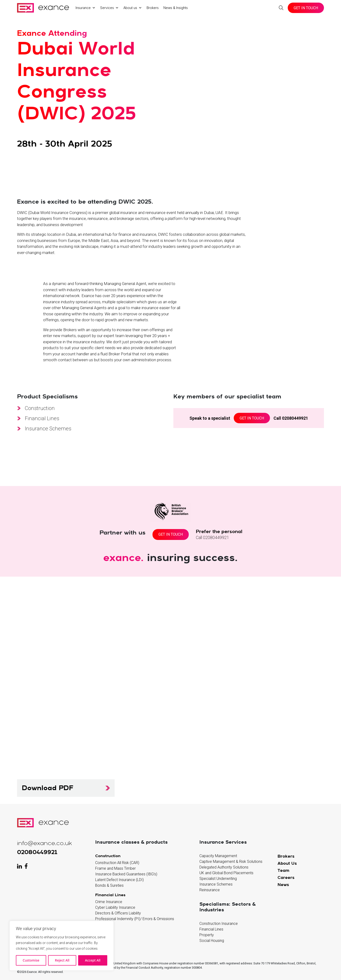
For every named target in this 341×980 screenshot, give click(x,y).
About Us (287, 863)
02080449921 (37, 852)
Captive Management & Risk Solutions (231, 862)
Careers (286, 877)
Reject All (62, 960)
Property (207, 935)
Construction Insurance (219, 924)
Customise (31, 960)
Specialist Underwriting (218, 879)
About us (133, 8)
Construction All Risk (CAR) (117, 863)
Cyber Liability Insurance (115, 907)
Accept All (93, 960)
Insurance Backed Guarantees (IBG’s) (126, 874)
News (283, 884)
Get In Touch (306, 8)
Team (283, 870)
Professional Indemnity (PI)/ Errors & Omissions (135, 919)
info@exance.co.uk (44, 843)
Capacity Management (218, 856)
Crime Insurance (109, 902)
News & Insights (176, 8)
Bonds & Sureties (109, 885)
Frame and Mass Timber (115, 868)
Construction (40, 408)
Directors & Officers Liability (118, 913)
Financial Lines (42, 418)
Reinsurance (210, 890)
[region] (62, 946)
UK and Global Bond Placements (226, 873)
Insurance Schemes (48, 429)
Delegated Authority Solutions (224, 867)
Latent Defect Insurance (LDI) (119, 880)
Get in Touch (252, 418)
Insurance (85, 8)
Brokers (153, 8)
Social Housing (212, 941)
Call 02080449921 (291, 418)
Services (109, 8)
